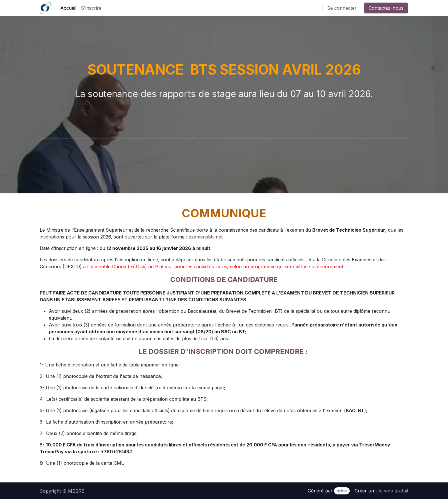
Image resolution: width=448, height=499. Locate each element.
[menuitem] (68, 8)
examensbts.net (206, 237)
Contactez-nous (386, 8)
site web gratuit (392, 491)
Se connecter (342, 8)
